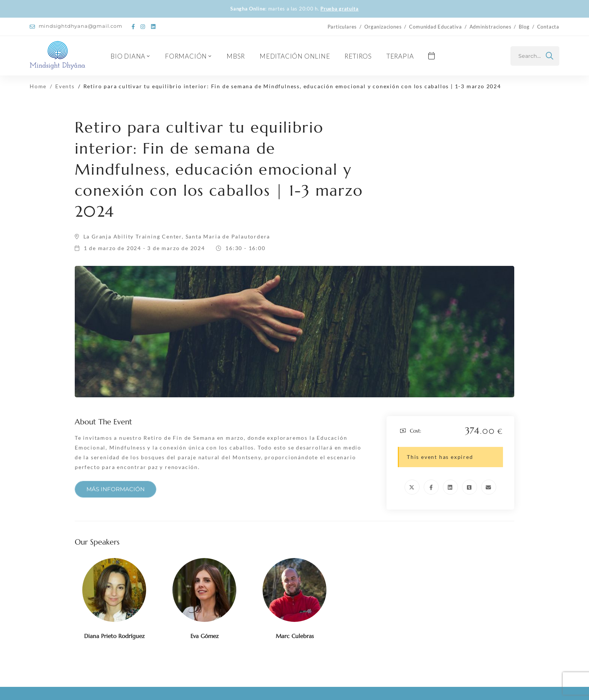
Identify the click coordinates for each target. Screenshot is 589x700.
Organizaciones (383, 27)
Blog (524, 27)
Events (65, 86)
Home (38, 86)
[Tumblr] (470, 487)
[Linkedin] (450, 487)
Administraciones (491, 27)
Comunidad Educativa (435, 27)
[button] (116, 494)
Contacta (548, 27)
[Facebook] (431, 487)
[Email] (489, 487)
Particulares (342, 27)
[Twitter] (412, 487)
